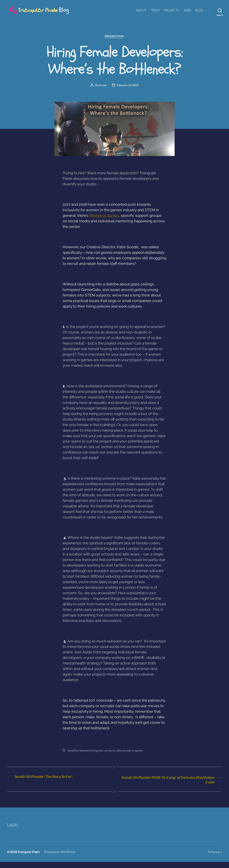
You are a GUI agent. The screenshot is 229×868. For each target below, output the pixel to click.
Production (114, 42)
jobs (101, 756)
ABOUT (141, 13)
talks (119, 756)
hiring (94, 756)
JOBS (187, 13)
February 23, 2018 (128, 91)
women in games (132, 756)
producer (109, 756)
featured (84, 756)
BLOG (199, 13)
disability (73, 756)
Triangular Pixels (29, 858)
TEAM (155, 13)
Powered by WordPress (61, 858)
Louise (103, 91)
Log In (12, 830)
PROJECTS (172, 13)
